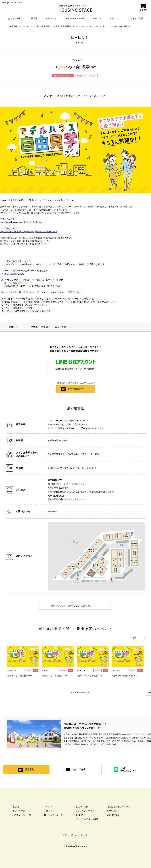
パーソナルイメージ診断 (87, 821)
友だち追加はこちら (14, 274)
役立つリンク (82, 808)
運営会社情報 (113, 817)
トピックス (115, 18)
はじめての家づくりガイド (120, 808)
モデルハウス (52, 18)
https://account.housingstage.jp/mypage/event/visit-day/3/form (29, 231)
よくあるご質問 (135, 18)
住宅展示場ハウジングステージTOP (22, 26)
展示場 (34, 18)
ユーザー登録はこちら (15, 283)
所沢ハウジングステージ (63, 76)
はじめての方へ (16, 18)
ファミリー (92, 76)
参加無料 (80, 76)
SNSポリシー (82, 817)
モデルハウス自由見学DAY (120, 26)
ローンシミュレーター (54, 817)
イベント (97, 18)
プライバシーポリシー (86, 813)
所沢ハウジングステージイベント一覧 (91, 26)
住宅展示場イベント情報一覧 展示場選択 (56, 26)
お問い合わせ (113, 813)
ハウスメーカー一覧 (75, 18)
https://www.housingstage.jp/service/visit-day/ (21, 222)
